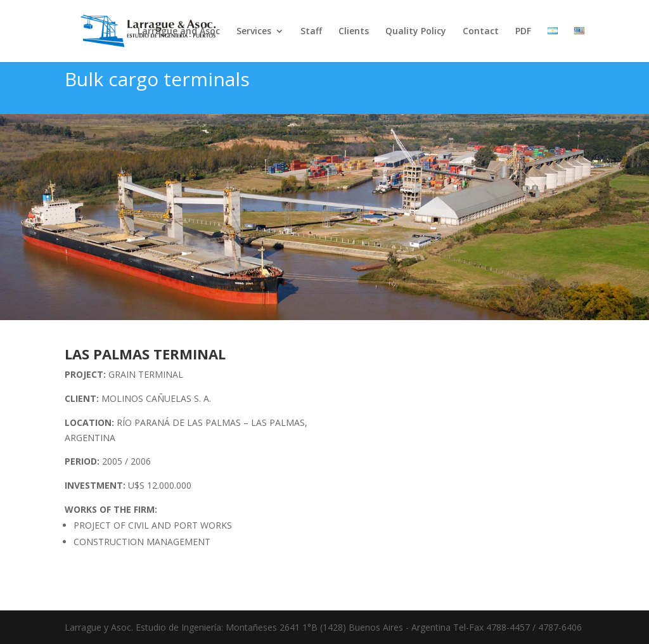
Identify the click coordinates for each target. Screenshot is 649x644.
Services (254, 32)
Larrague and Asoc (179, 32)
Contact (481, 32)
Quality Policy (416, 32)
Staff (311, 32)
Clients (354, 32)
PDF (523, 32)
